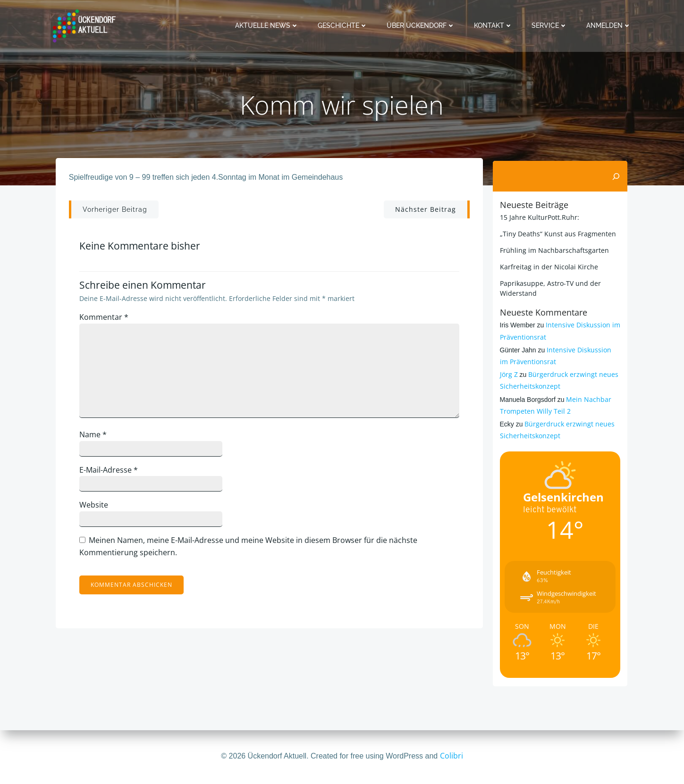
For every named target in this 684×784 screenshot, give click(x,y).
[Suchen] (618, 176)
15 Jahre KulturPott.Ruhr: (538, 217)
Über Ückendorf (423, 25)
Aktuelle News (269, 25)
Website (98, 509)
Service (551, 25)
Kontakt (495, 25)
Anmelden (611, 25)
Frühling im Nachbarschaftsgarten (553, 250)
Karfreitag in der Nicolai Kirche (548, 266)
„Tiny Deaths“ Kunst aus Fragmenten (557, 233)
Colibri (452, 756)
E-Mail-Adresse (113, 474)
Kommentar (108, 321)
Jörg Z (507, 374)
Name (97, 439)
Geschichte (345, 25)
